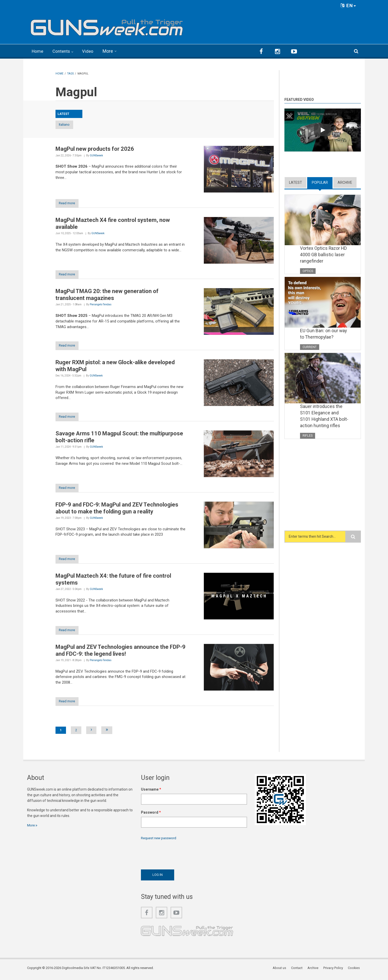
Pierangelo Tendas (101, 305)
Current (310, 347)
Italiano (69, 125)
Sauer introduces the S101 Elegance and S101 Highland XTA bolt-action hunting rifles (324, 417)
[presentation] (180, 856)
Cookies (355, 971)
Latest (296, 182)
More (111, 51)
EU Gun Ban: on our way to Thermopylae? (324, 334)
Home (38, 51)
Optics (308, 271)
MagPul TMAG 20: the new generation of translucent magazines (107, 295)
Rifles (308, 437)
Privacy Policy (334, 971)
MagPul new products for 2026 (95, 149)
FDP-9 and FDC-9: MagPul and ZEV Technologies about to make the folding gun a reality (117, 510)
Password (151, 815)
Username (151, 792)
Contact (298, 971)
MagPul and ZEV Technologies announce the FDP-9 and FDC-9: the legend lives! (120, 653)
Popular (320, 182)
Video (90, 51)
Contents (63, 51)
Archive (345, 182)
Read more (69, 203)
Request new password (160, 841)
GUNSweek (96, 155)
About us (281, 971)
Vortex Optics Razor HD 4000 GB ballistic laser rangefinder (324, 254)
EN (348, 6)
